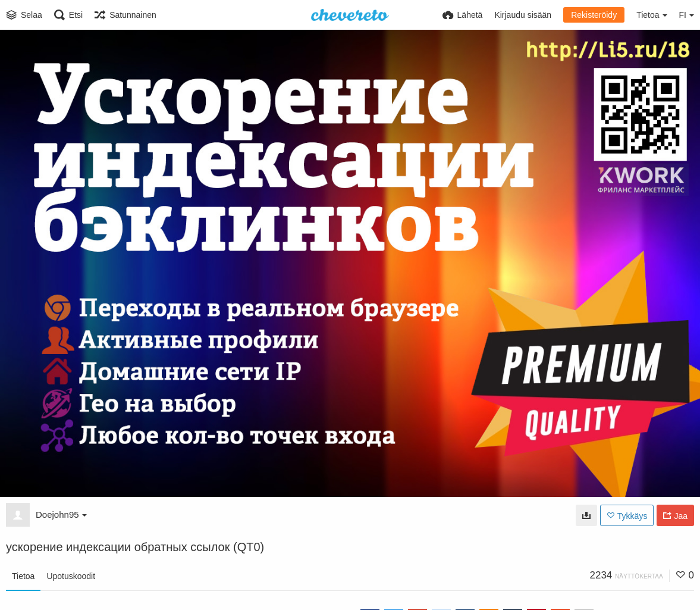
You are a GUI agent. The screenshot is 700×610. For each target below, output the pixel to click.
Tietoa (23, 576)
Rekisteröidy (594, 15)
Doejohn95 (61, 514)
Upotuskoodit (71, 576)
